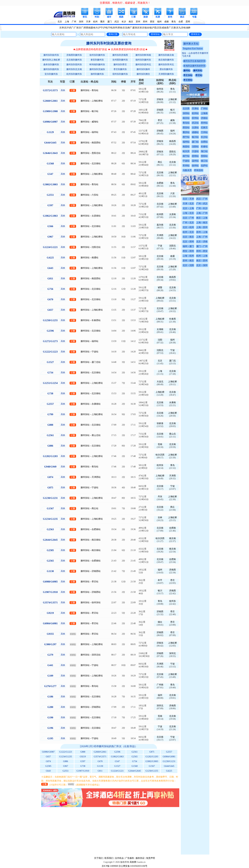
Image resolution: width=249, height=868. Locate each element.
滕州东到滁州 (143, 69)
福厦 (91, 28)
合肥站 (204, 142)
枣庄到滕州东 (120, 69)
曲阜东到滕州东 (51, 65)
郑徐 (120, 28)
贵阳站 (204, 156)
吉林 (160, 517)
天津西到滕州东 (166, 74)
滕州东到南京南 (166, 55)
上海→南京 (202, 223)
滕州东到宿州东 (74, 65)
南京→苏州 (202, 261)
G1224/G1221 (117, 771)
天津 (88, 22)
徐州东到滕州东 (97, 55)
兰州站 (204, 132)
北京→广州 (188, 218)
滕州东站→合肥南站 (91, 529)
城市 (109, 17)
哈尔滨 (186, 151)
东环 (115, 28)
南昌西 (172, 141)
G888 (83, 752)
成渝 (164, 28)
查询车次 (195, 34)
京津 (61, 28)
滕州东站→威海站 (89, 122)
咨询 (170, 17)
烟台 (160, 622)
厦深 (135, 28)
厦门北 (172, 361)
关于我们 (98, 858)
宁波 (160, 246)
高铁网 (133, 862)
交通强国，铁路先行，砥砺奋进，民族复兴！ (125, 3)
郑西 (86, 28)
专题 (194, 17)
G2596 (117, 752)
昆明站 (195, 156)
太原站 (195, 128)
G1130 (100, 766)
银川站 (195, 137)
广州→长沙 (202, 208)
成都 (166, 22)
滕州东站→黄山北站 (91, 435)
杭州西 (160, 214)
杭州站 (195, 113)
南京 (131, 22)
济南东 (160, 99)
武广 (71, 28)
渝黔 (188, 28)
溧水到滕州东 (166, 69)
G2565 (135, 757)
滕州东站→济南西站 (91, 571)
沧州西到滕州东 (120, 60)
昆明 (188, 22)
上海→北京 (188, 213)
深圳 (81, 22)
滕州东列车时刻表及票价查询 (109, 43)
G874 (48, 761)
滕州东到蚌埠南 (143, 55)
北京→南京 (188, 237)
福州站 (186, 142)
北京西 (186, 109)
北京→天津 (188, 199)
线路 (121, 17)
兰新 (174, 28)
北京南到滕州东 (74, 60)
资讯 (85, 17)
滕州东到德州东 (51, 69)
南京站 (186, 118)
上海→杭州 (188, 256)
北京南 (172, 162)
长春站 (204, 147)
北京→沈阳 (188, 265)
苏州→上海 (202, 232)
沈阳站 (195, 147)
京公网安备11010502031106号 (133, 866)
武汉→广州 (202, 199)
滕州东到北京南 (74, 69)
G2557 (169, 752)
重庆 (102, 22)
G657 (48, 757)
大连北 (160, 382)
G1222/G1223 (66, 752)
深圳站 (186, 113)
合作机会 (119, 858)
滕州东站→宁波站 (89, 352)
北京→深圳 (202, 265)
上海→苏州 (202, 227)
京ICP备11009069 (110, 866)
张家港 (160, 423)
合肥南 (160, 183)
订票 (133, 17)
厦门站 (195, 142)
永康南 (172, 402)
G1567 (152, 766)
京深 (139, 28)
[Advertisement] (110, 831)
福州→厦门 (188, 246)
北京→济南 (202, 242)
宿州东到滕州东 (120, 74)
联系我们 (109, 858)
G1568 (135, 766)
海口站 (204, 151)
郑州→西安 (202, 251)
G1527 (117, 766)
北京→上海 (188, 208)
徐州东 (160, 89)
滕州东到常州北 (166, 65)
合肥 (181, 22)
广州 (74, 22)
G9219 (83, 757)
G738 (83, 766)
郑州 (145, 22)
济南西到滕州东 (74, 55)
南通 (172, 256)
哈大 (96, 28)
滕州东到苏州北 (143, 65)
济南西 (160, 110)
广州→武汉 (202, 204)
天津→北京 (188, 204)
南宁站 (186, 156)
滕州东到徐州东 (51, 55)
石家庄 (204, 128)
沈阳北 (172, 246)
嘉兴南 (160, 225)
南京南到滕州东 (166, 60)
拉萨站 (204, 166)
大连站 (195, 151)
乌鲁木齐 (187, 170)
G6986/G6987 (48, 752)
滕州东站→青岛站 (89, 90)
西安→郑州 (188, 251)
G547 (117, 761)
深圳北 (172, 653)
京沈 (125, 28)
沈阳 (160, 340)
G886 (66, 761)
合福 (149, 28)
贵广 (169, 28)
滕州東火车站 (191, 44)
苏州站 (195, 118)
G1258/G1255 (152, 771)
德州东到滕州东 (143, 60)
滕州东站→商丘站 (89, 508)
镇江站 (204, 161)
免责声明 (151, 858)
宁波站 (186, 161)
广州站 (204, 109)
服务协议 (140, 858)
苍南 (160, 444)
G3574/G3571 (100, 757)
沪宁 (101, 28)
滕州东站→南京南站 (91, 540)
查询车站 (155, 34)
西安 (152, 22)
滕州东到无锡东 (97, 69)
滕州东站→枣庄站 (89, 582)
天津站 (195, 109)
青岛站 (186, 123)
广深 (76, 28)
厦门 (110, 22)
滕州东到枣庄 (120, 65)
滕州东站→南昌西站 (91, 143)
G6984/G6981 (169, 757)
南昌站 (186, 147)
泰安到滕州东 (97, 60)
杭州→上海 (202, 256)
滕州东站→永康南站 (91, 404)
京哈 (183, 28)
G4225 (169, 771)
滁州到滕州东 (97, 74)
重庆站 (186, 132)
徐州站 (195, 166)
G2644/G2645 (135, 771)
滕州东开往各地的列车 (194, 61)
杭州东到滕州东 (74, 74)
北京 (60, 22)
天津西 (160, 235)
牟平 (160, 580)
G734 (135, 761)
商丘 (160, 162)
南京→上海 (202, 218)
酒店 (182, 17)
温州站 (195, 161)
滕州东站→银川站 (89, 111)
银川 (172, 110)
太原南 (172, 214)
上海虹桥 (172, 99)
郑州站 (204, 123)
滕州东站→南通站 (89, 258)
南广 (130, 28)
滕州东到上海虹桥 (51, 60)
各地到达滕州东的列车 (194, 66)
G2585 (48, 766)
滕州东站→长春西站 (91, 320)
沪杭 (105, 28)
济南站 (204, 118)
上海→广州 (202, 213)
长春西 (172, 319)
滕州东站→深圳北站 (91, 655)
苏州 (138, 22)
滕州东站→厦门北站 (91, 362)
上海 (67, 22)
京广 (81, 28)
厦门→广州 (202, 246)
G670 (100, 761)
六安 (172, 193)
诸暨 (160, 288)
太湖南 (160, 329)
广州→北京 (188, 223)
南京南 (172, 538)
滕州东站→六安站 (89, 195)
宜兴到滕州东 (51, 74)
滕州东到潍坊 (143, 74)
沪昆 (154, 28)
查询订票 (113, 34)
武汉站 (195, 123)
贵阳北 (172, 152)
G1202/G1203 (152, 757)
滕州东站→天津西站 (91, 477)
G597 (83, 761)
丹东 (160, 497)
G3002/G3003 (152, 761)
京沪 (66, 28)
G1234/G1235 (66, 757)
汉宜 (159, 28)
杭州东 (160, 465)
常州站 (186, 166)
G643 (48, 771)
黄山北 (172, 434)
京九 (178, 28)
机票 (158, 17)
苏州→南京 (188, 261)
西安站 (186, 128)
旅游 (146, 17)
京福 (144, 28)
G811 (100, 771)
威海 (172, 120)
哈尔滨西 (160, 455)
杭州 (95, 22)
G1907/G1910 (83, 771)
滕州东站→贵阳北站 (91, 153)
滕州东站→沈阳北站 (91, 247)
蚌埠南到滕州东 (97, 65)
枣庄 (160, 120)
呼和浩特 (199, 170)
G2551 (66, 771)
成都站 (195, 132)
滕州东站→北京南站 (91, 164)
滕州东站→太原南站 (91, 216)
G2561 (135, 752)
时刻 (97, 17)
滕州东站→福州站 (89, 132)
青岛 (174, 22)
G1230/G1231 (169, 761)
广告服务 (130, 858)
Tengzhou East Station (193, 49)
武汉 (117, 22)
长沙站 (204, 137)
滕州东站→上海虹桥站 (92, 101)
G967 (66, 766)
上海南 (204, 113)
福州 (159, 22)
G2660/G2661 (100, 752)
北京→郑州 (188, 242)
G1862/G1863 (117, 757)
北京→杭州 (188, 227)
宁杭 (110, 28)
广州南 (160, 685)
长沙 (124, 22)
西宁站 (186, 137)
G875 (152, 752)
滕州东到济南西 (120, 55)
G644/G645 (169, 766)
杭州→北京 (188, 232)
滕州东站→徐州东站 (91, 603)
